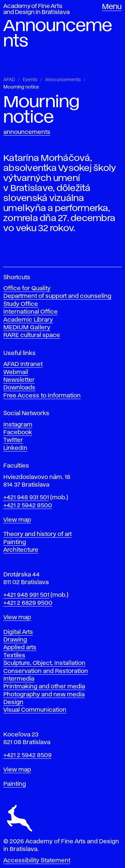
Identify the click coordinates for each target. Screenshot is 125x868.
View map (17, 520)
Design (13, 702)
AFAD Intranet (23, 364)
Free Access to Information (42, 396)
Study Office (21, 304)
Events (30, 80)
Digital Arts (18, 632)
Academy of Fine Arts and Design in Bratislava (36, 9)
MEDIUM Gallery (27, 328)
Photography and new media (44, 695)
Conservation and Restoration (46, 671)
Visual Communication (35, 710)
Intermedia (19, 679)
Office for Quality (27, 289)
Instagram (18, 425)
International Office (30, 312)
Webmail (16, 372)
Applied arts (20, 648)
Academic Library (28, 320)
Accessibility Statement (37, 861)
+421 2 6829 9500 (28, 603)
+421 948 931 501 (26, 498)
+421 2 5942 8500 (28, 506)
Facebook (18, 432)
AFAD (9, 80)
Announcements (63, 80)
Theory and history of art (37, 534)
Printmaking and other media (44, 687)
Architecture (21, 550)
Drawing (15, 640)
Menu (112, 7)
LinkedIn (15, 448)
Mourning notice (21, 87)
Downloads (19, 388)
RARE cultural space (32, 335)
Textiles (14, 656)
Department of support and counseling (57, 296)
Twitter (13, 440)
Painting (15, 542)
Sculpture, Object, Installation (44, 663)
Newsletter (19, 380)
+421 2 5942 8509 (27, 755)
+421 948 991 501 (26, 595)
